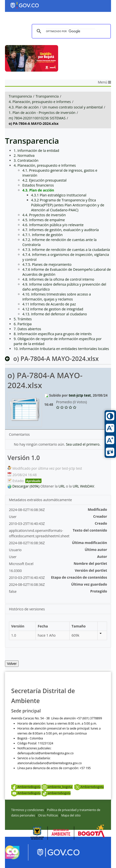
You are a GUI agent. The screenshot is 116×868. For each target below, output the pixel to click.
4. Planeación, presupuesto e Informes (40, 102)
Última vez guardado (89, 584)
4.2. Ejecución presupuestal (44, 180)
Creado (101, 523)
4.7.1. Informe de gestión (42, 235)
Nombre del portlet (90, 563)
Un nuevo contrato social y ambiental (73, 107)
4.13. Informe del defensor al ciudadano (55, 314)
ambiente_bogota (57, 787)
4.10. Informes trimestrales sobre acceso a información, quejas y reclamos (57, 297)
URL (62, 486)
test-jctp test (80, 395)
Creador (100, 516)
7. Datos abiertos (27, 329)
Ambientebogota (89, 787)
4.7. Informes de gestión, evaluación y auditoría (60, 230)
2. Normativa (24, 155)
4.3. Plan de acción (24, 107)
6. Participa (23, 324)
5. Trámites (23, 319)
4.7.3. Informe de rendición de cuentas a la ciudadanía (66, 250)
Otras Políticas (48, 815)
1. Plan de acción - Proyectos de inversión (42, 113)
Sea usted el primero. (83, 444)
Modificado (97, 509)
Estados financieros (38, 185)
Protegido (99, 591)
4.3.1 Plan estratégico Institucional (59, 195)
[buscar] (71, 31)
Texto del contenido (90, 530)
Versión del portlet (91, 570)
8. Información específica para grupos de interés (53, 334)
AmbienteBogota (26, 787)
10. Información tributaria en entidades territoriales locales (61, 349)
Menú (104, 82)
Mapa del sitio (71, 815)
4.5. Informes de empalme (44, 220)
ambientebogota (56, 793)
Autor (102, 556)
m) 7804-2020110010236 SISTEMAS (37, 118)
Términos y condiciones (27, 810)
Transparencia (20, 96)
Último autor (96, 550)
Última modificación (90, 543)
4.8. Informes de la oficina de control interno (58, 279)
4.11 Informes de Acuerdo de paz (49, 304)
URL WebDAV (83, 486)
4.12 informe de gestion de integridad (53, 309)
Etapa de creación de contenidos (79, 577)
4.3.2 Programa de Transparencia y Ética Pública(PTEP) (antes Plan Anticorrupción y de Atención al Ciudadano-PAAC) (68, 205)
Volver (12, 664)
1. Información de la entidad (36, 150)
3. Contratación (26, 160)
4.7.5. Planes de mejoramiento (47, 264)
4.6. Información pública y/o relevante (53, 225)
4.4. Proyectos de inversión (44, 215)
